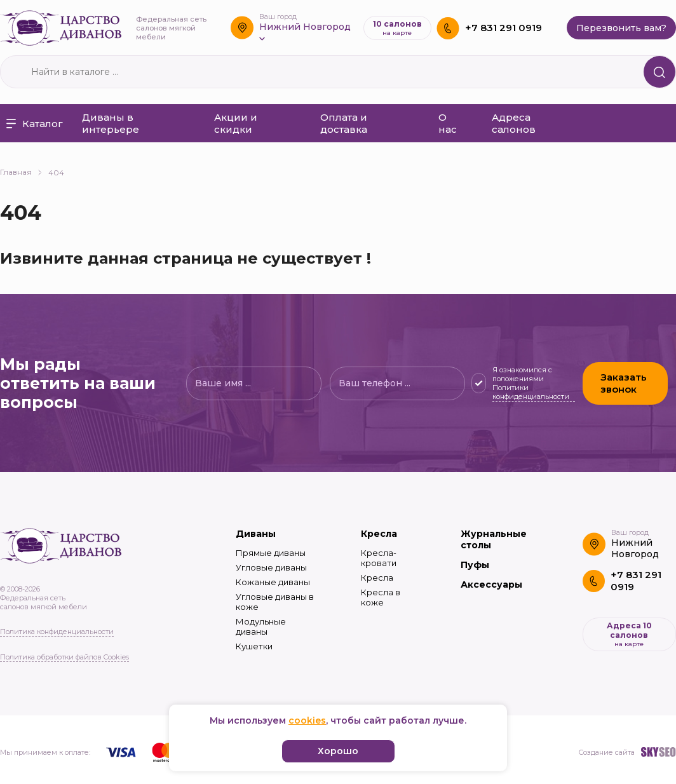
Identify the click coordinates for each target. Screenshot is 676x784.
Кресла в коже (381, 597)
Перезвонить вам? (621, 28)
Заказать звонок (625, 383)
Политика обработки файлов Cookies (64, 657)
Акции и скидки (236, 123)
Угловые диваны (271, 567)
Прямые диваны (271, 553)
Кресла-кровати (379, 558)
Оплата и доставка (344, 123)
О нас (448, 123)
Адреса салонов (514, 123)
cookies (307, 720)
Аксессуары (491, 585)
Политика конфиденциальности (57, 632)
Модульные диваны (261, 626)
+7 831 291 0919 (504, 28)
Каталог (35, 124)
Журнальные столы (494, 539)
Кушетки (254, 646)
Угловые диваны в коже (275, 602)
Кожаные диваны (273, 582)
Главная (21, 172)
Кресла (379, 534)
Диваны (256, 534)
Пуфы (475, 565)
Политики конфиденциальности (531, 392)
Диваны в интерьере (111, 123)
